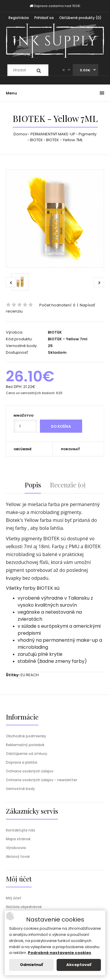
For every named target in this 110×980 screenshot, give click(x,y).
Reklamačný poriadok (25, 745)
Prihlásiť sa (44, 18)
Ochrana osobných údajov (30, 771)
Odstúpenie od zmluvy (27, 754)
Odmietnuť (31, 965)
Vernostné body (20, 789)
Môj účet (14, 898)
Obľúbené (23, 449)
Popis (33, 485)
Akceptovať (79, 965)
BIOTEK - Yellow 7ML (64, 140)
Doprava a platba (22, 762)
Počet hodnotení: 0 (57, 305)
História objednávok (24, 907)
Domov (20, 134)
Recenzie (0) (68, 485)
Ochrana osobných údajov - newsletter (42, 780)
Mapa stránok (18, 839)
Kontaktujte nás (21, 830)
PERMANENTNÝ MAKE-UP (53, 134)
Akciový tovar (18, 856)
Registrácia (19, 18)
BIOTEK (36, 140)
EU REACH (30, 675)
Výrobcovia (16, 848)
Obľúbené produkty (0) (80, 18)
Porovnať (71, 449)
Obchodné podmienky (26, 736)
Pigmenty (88, 134)
